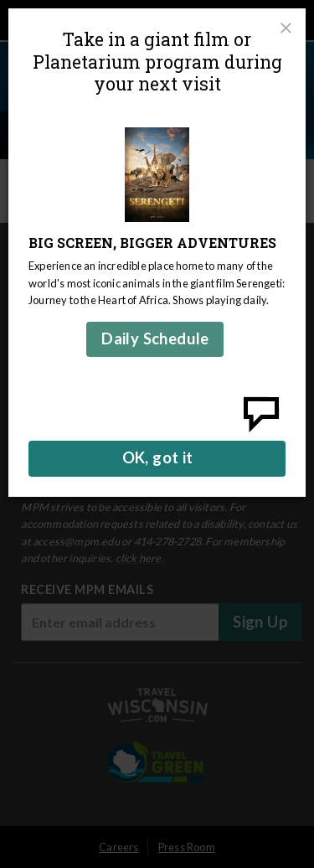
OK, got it (158, 457)
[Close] (286, 28)
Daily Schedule (155, 338)
